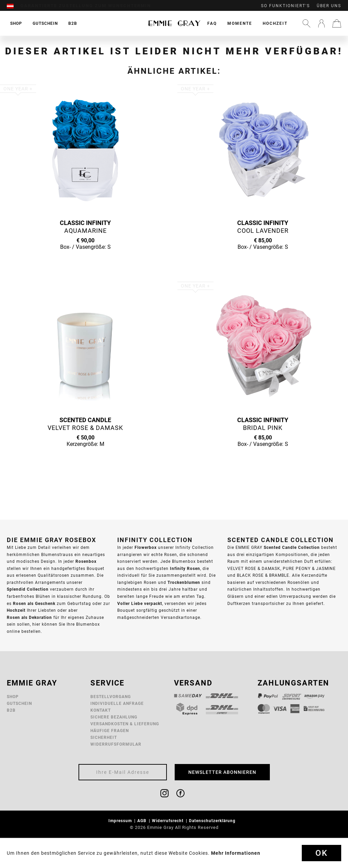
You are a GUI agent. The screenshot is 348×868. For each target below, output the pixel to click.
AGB (143, 821)
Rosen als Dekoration (29, 617)
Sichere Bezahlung (114, 717)
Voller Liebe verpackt (140, 603)
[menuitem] (14, 6)
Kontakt (101, 710)
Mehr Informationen (236, 853)
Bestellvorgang (111, 697)
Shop (13, 697)
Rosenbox (86, 561)
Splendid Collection (28, 589)
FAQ (212, 23)
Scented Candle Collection (292, 547)
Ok (321, 853)
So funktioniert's (285, 6)
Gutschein (19, 703)
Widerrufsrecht (168, 821)
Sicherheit (104, 737)
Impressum (121, 821)
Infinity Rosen (185, 568)
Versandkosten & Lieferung (125, 724)
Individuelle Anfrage (117, 703)
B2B (11, 710)
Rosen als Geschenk (34, 603)
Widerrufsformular (116, 744)
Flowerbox (146, 547)
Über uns (329, 6)
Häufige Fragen (110, 731)
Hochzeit (275, 23)
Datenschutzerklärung (213, 821)
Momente (240, 23)
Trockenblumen (184, 582)
